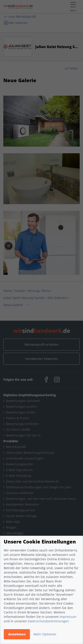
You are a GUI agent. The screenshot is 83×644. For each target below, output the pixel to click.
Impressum (68, 617)
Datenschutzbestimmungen (48, 621)
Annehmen (17, 634)
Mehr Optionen (45, 634)
